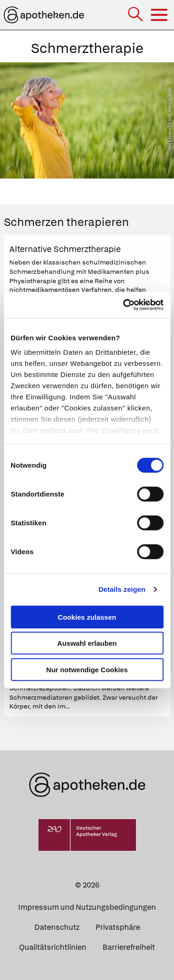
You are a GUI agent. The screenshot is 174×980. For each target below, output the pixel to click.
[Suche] (136, 15)
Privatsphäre (118, 927)
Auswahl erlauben (87, 643)
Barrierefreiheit (129, 947)
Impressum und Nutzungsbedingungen (87, 907)
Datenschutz (57, 927)
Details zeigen (122, 589)
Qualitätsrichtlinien (53, 947)
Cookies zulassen (87, 617)
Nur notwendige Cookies (87, 669)
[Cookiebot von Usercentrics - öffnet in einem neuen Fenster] (124, 305)
